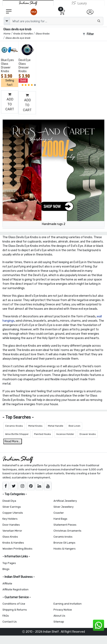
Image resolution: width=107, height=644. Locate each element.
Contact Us (10, 622)
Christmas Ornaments (67, 531)
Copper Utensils (13, 513)
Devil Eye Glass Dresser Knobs (25, 66)
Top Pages (9, 563)
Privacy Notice (63, 610)
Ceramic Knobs (14, 426)
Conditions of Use (14, 604)
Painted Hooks (43, 434)
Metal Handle (56, 426)
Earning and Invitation (68, 604)
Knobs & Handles (13, 543)
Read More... (12, 441)
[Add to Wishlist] (14, 51)
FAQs (6, 616)
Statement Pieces (65, 525)
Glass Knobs (10, 537)
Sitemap (59, 622)
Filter (88, 34)
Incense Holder (65, 434)
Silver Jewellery (64, 507)
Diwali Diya (9, 501)
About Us (59, 616)
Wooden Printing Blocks (17, 549)
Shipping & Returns (15, 610)
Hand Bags (60, 519)
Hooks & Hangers (65, 549)
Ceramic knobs (63, 537)
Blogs (6, 569)
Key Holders (10, 519)
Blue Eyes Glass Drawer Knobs (7, 66)
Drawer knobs (88, 434)
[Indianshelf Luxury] (79, 3)
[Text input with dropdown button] (56, 21)
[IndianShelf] (28, 3)
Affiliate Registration (15, 589)
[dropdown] (7, 21)
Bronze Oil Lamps (64, 543)
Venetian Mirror (12, 531)
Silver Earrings (12, 507)
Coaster (59, 513)
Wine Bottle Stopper (17, 434)
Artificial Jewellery (65, 501)
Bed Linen (74, 426)
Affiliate (7, 583)
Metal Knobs (35, 426)
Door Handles (11, 525)
